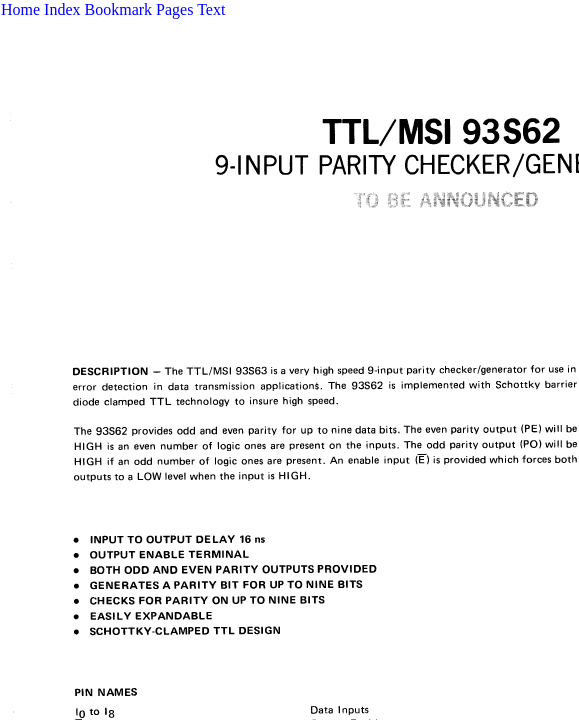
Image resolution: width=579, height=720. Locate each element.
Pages (174, 9)
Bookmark (119, 9)
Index (62, 9)
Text (211, 9)
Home (20, 9)
